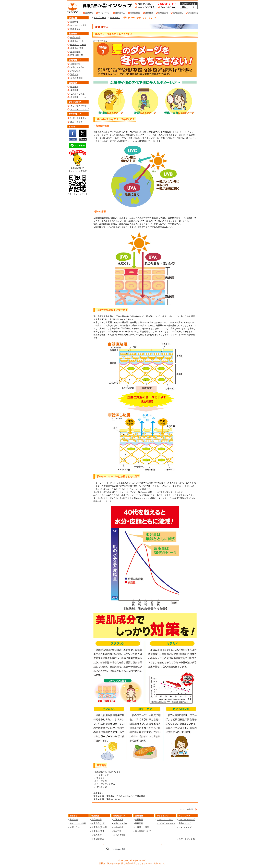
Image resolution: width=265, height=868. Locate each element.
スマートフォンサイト (78, 193)
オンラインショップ (79, 109)
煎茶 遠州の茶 (77, 55)
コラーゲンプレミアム (105, 784)
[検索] (132, 849)
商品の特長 (135, 13)
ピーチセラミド (102, 775)
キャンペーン (104, 13)
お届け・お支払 (77, 67)
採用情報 (74, 90)
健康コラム (120, 13)
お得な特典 (75, 71)
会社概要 (74, 87)
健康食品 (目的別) (78, 45)
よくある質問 (76, 78)
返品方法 (74, 74)
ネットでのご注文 (78, 106)
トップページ (100, 18)
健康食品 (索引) (77, 48)
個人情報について (78, 97)
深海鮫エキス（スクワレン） (108, 772)
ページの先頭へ (188, 809)
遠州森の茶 (178, 13)
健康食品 (149, 13)
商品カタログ (76, 122)
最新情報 (89, 13)
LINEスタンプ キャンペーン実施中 (78, 168)
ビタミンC (99, 778)
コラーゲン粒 (101, 781)
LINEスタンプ (185, 827)
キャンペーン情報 (78, 25)
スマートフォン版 (187, 839)
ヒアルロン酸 (101, 787)
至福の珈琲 (163, 13)
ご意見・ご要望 (77, 94)
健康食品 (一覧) (77, 41)
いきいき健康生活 (78, 118)
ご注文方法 (193, 13)
